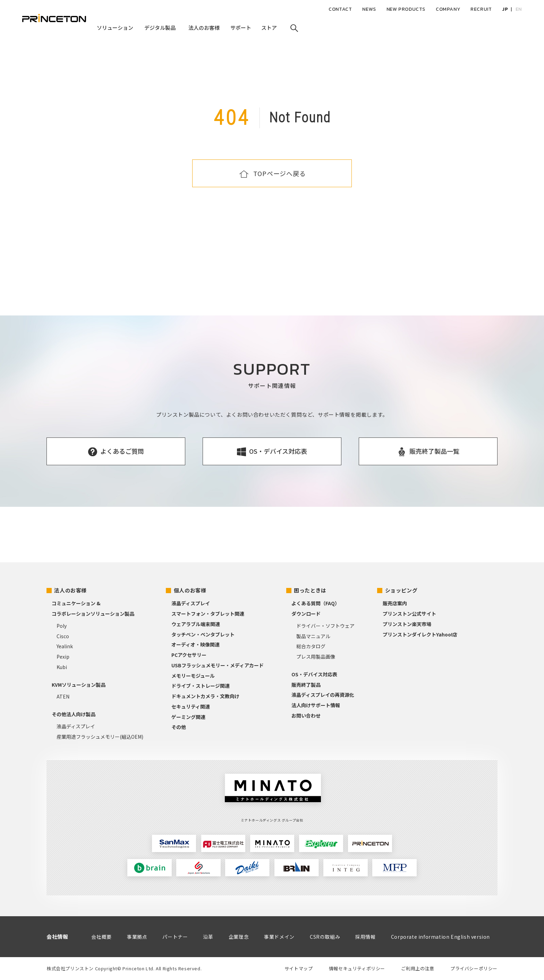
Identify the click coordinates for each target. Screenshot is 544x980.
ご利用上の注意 (418, 968)
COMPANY (448, 9)
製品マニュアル (313, 636)
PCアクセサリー (189, 655)
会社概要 (101, 937)
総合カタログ (311, 646)
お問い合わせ (306, 716)
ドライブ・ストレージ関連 (201, 686)
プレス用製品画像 (316, 657)
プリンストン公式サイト (409, 614)
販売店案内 (395, 603)
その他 (179, 727)
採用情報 (365, 937)
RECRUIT (481, 9)
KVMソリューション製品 (79, 685)
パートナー (175, 937)
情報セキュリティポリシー (357, 968)
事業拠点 (137, 937)
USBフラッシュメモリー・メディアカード (218, 665)
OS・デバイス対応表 (314, 674)
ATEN (63, 696)
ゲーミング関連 (188, 717)
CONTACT (340, 9)
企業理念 (239, 937)
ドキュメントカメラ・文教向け (205, 696)
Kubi (62, 667)
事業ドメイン (279, 937)
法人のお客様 (70, 590)
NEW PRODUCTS (406, 9)
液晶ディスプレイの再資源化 (323, 695)
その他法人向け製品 (74, 714)
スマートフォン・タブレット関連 (208, 614)
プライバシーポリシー (474, 968)
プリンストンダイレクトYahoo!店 (420, 634)
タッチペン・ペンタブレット (203, 634)
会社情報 (57, 936)
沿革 (208, 937)
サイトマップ (299, 968)
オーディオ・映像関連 (195, 644)
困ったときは (310, 590)
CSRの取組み (325, 937)
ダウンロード (306, 614)
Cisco (63, 636)
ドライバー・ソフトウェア (325, 626)
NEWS (369, 9)
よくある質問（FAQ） (316, 603)
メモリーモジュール (193, 676)
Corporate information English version (440, 937)
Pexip (63, 657)
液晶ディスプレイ (76, 726)
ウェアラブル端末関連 (196, 624)
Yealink (65, 646)
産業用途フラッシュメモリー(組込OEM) (100, 737)
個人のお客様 (190, 590)
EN (519, 9)
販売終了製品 (306, 685)
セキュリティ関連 (191, 706)
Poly (62, 626)
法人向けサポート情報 (316, 705)
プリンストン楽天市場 (407, 624)
